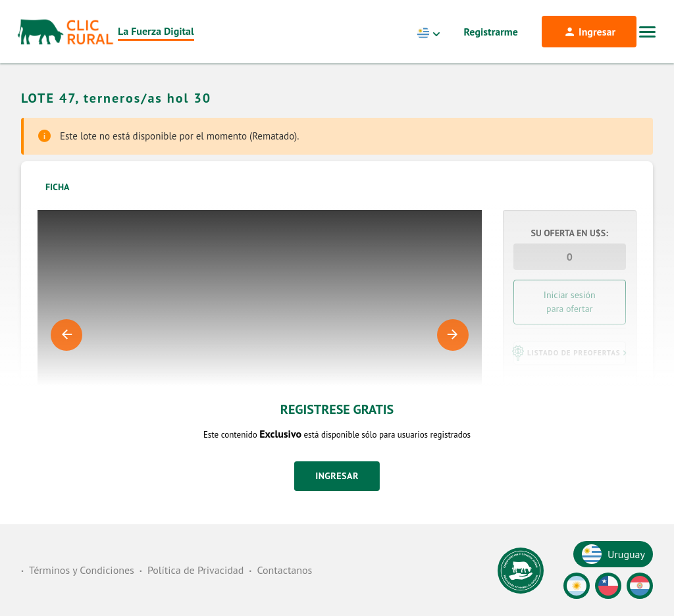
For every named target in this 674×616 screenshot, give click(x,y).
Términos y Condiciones (82, 570)
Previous (66, 335)
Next (453, 335)
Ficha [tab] (58, 187)
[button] (570, 353)
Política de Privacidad (195, 570)
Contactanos (284, 570)
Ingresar (337, 476)
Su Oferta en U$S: (570, 233)
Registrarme (491, 32)
